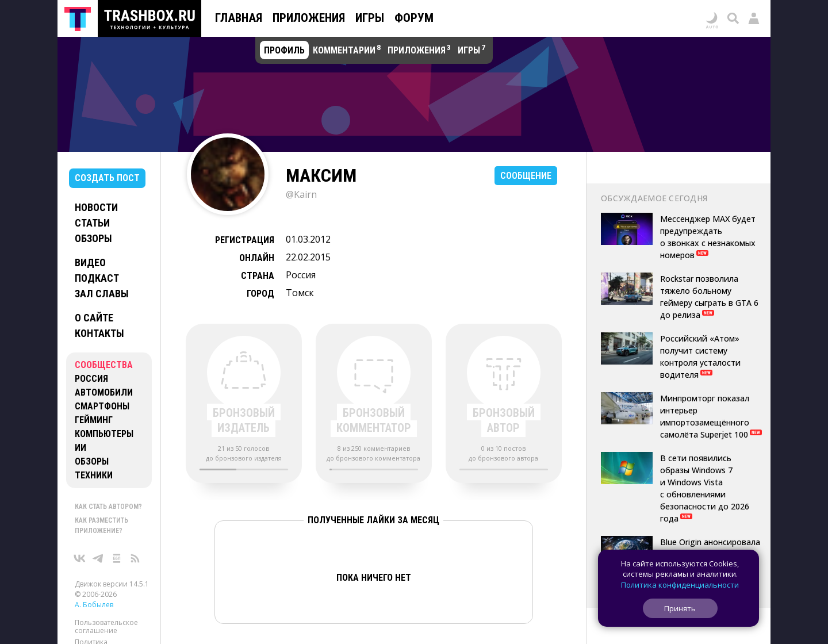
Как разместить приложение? (101, 526)
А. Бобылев (94, 605)
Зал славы (102, 294)
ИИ (80, 448)
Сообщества (104, 365)
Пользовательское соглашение (106, 626)
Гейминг (94, 420)
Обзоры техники (94, 468)
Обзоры (93, 238)
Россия (91, 379)
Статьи (92, 223)
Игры (370, 18)
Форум (414, 18)
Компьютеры (104, 434)
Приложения (309, 18)
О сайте (94, 318)
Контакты (99, 333)
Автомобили (104, 392)
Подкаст (97, 278)
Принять (680, 608)
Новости (96, 207)
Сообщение (526, 176)
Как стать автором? (108, 507)
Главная (239, 18)
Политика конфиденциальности (680, 585)
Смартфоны (102, 406)
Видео (90, 262)
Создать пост (107, 178)
